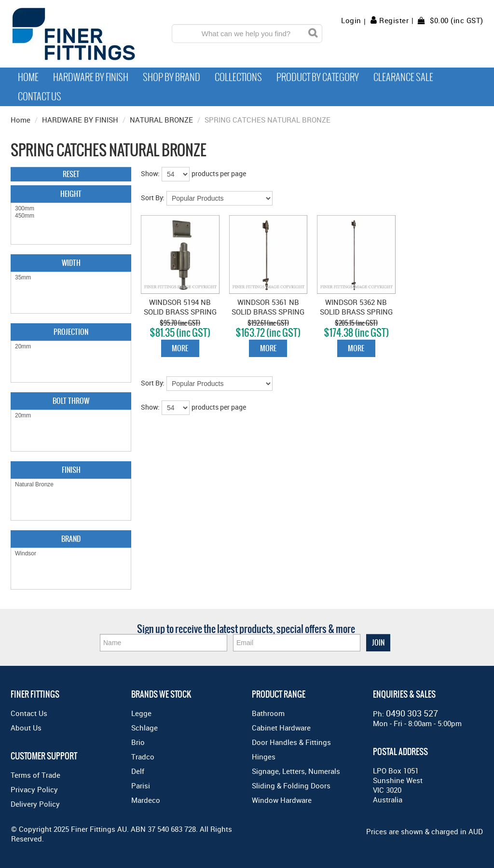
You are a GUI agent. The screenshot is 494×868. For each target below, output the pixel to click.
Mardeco (146, 800)
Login (351, 21)
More (180, 348)
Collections (238, 77)
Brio (138, 742)
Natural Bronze (71, 485)
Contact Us (40, 96)
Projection (71, 332)
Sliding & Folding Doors (291, 785)
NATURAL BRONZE (161, 120)
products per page (219, 173)
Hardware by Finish (91, 77)
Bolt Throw (71, 401)
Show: (150, 173)
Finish (71, 470)
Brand (71, 539)
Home (28, 77)
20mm (71, 347)
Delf (138, 771)
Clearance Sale (403, 77)
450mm (71, 216)
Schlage (144, 728)
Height (71, 194)
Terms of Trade (35, 775)
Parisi (141, 785)
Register (394, 20)
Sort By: (153, 198)
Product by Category (318, 77)
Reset (71, 174)
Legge (141, 713)
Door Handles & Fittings (291, 742)
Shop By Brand (172, 77)
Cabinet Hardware (281, 728)
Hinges (264, 757)
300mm (71, 209)
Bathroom (268, 713)
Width (71, 263)
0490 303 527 (412, 713)
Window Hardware (282, 800)
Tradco (143, 757)
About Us (26, 728)
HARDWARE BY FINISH (80, 120)
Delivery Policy (35, 804)
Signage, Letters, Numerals (296, 771)
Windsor (71, 554)
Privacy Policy (34, 789)
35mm (71, 278)
